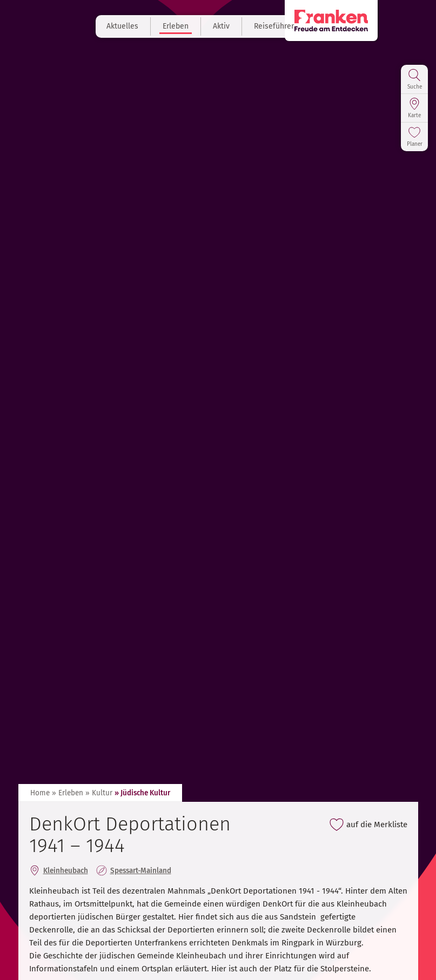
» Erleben (68, 793)
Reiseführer (292, 26)
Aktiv (239, 26)
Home (40, 793)
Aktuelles (140, 26)
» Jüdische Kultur (142, 793)
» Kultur (99, 793)
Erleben (193, 26)
